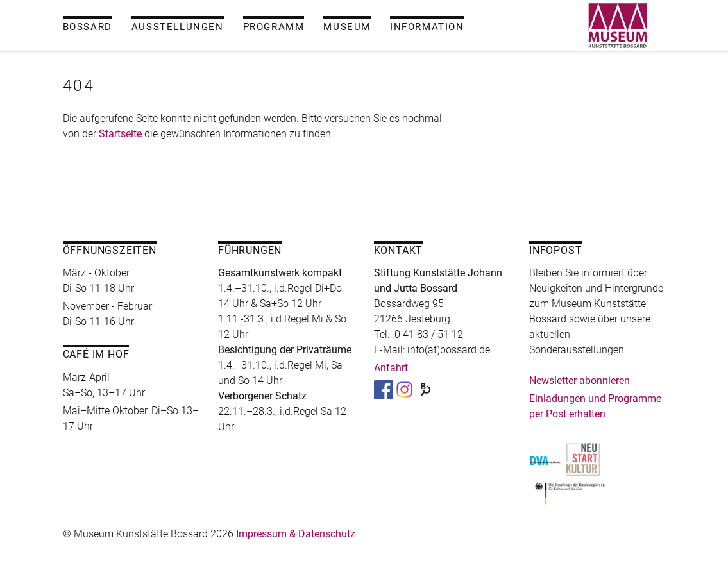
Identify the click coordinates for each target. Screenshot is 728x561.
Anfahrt (391, 368)
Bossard (88, 27)
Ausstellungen (178, 27)
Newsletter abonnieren (580, 381)
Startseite (120, 134)
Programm (274, 27)
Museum (347, 27)
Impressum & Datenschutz (296, 534)
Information (427, 27)
